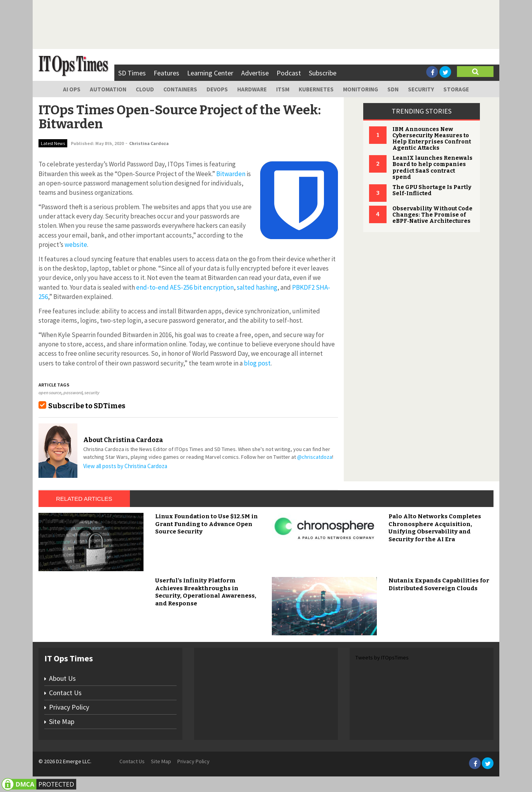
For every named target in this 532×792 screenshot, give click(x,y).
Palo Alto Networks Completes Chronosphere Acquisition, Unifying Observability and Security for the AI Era (435, 528)
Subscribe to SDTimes (87, 406)
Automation (108, 89)
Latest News (53, 143)
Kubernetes (316, 89)
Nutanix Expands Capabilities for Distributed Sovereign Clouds (439, 584)
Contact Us (65, 693)
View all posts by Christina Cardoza (125, 466)
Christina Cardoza (149, 143)
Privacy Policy (69, 707)
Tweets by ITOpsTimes (382, 657)
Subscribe (323, 73)
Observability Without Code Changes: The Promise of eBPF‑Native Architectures (432, 215)
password (73, 393)
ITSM (283, 89)
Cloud (145, 89)
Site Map (62, 721)
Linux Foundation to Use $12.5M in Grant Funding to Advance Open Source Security (206, 524)
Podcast (289, 73)
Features (166, 73)
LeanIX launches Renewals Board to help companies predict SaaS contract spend (432, 167)
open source (50, 393)
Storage (456, 89)
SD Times (132, 73)
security (92, 393)
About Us (62, 678)
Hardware (252, 89)
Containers (180, 89)
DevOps (217, 89)
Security (421, 89)
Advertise (255, 73)
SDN (393, 89)
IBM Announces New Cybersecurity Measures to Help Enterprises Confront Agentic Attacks (432, 139)
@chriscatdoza (315, 457)
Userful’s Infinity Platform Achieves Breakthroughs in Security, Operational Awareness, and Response (206, 592)
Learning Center (210, 73)
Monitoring (360, 89)
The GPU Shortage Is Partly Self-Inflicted (432, 190)
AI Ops (72, 89)
